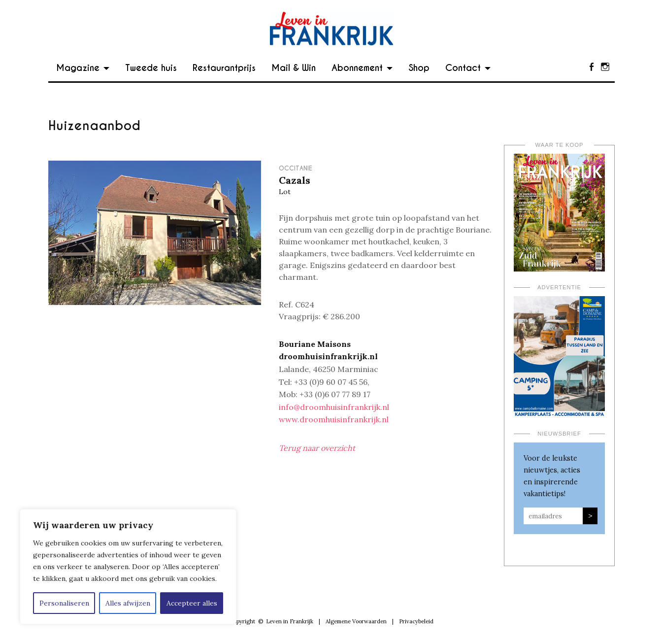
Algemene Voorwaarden (356, 621)
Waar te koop (560, 145)
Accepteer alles (192, 603)
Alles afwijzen (128, 603)
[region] (128, 567)
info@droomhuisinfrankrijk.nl (334, 407)
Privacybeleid (416, 621)
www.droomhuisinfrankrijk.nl (334, 419)
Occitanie (296, 168)
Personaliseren (64, 603)
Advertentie (559, 287)
